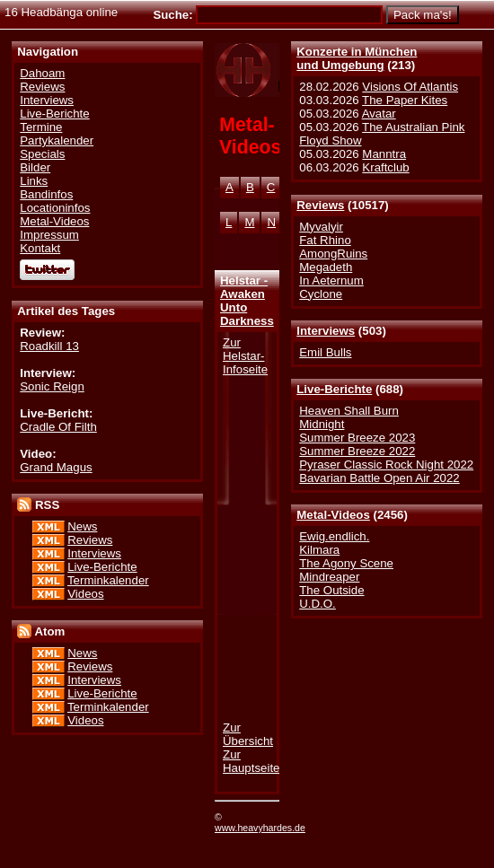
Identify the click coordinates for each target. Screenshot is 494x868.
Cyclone (321, 294)
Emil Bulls (325, 352)
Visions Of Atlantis (410, 87)
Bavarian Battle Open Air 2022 (379, 478)
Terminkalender (108, 580)
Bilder (35, 167)
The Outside (331, 590)
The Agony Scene (346, 563)
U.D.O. (318, 604)
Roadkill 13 (49, 346)
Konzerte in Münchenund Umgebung (357, 58)
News (82, 526)
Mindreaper (329, 577)
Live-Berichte (334, 389)
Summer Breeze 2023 (357, 438)
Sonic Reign (52, 386)
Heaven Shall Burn (349, 411)
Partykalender (57, 140)
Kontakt (40, 248)
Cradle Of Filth (58, 427)
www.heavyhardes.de (260, 828)
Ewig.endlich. (334, 536)
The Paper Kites (405, 100)
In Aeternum (331, 281)
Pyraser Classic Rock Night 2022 (386, 465)
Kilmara (319, 550)
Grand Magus (56, 467)
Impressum (49, 235)
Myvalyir (321, 227)
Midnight (322, 424)
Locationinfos (55, 208)
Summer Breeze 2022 (357, 451)
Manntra (384, 154)
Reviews (320, 205)
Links (34, 181)
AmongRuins (333, 254)
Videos (85, 594)
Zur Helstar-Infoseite (245, 356)
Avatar (379, 114)
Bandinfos (46, 194)
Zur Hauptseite (251, 761)
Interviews (326, 331)
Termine (41, 127)
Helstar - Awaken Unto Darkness (247, 301)
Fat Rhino (325, 240)
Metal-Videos (333, 515)
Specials (42, 154)
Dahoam (42, 73)
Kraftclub (385, 167)
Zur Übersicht (248, 734)
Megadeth (326, 267)
